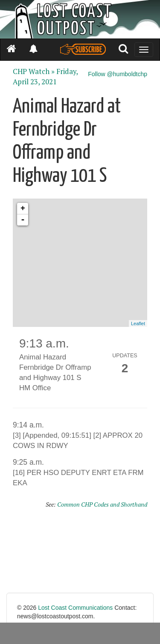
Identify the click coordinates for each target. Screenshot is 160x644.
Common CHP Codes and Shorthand (102, 504)
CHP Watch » (34, 71)
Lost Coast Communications (75, 608)
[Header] (80, 19)
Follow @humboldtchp (118, 74)
